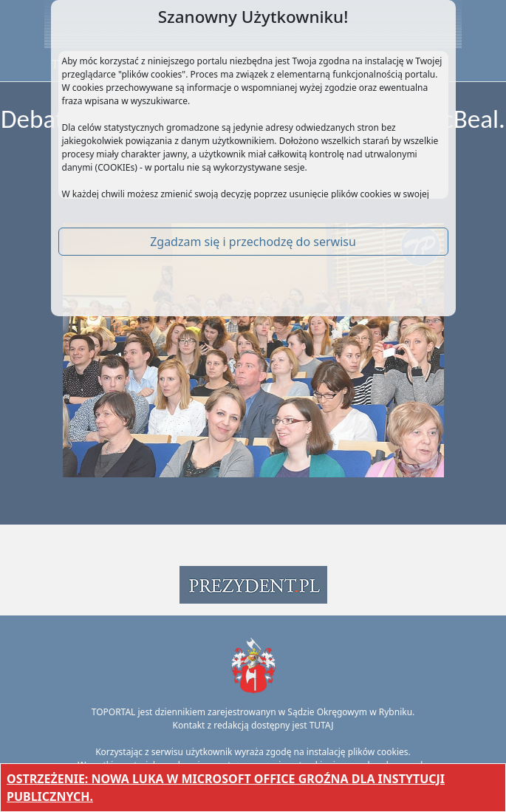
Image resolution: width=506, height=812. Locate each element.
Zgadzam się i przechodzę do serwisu (253, 242)
